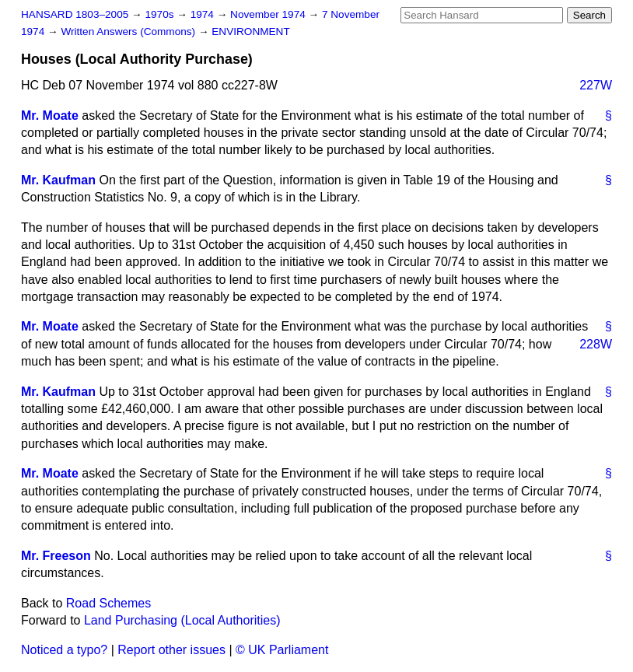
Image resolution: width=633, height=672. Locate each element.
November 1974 (269, 14)
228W (596, 344)
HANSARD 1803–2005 (75, 14)
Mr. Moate (50, 115)
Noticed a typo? (64, 650)
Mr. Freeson (56, 556)
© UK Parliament (282, 650)
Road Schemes (108, 603)
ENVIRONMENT (250, 31)
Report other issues (171, 650)
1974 (204, 14)
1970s (161, 14)
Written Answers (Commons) (129, 31)
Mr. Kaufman (58, 180)
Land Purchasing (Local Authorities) (182, 620)
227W (596, 85)
